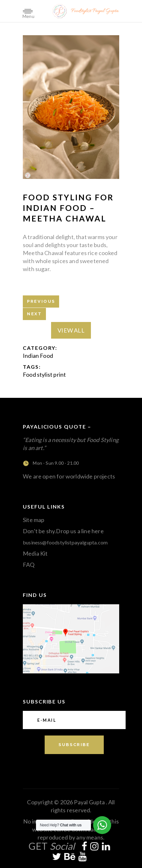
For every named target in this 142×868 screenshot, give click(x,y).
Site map (34, 520)
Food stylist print (44, 374)
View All (71, 330)
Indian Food (38, 356)
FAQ (29, 565)
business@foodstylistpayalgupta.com (65, 542)
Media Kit (35, 553)
